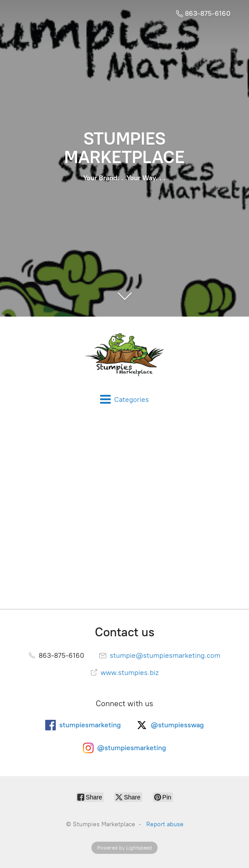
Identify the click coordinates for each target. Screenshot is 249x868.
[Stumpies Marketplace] (124, 355)
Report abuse (165, 824)
